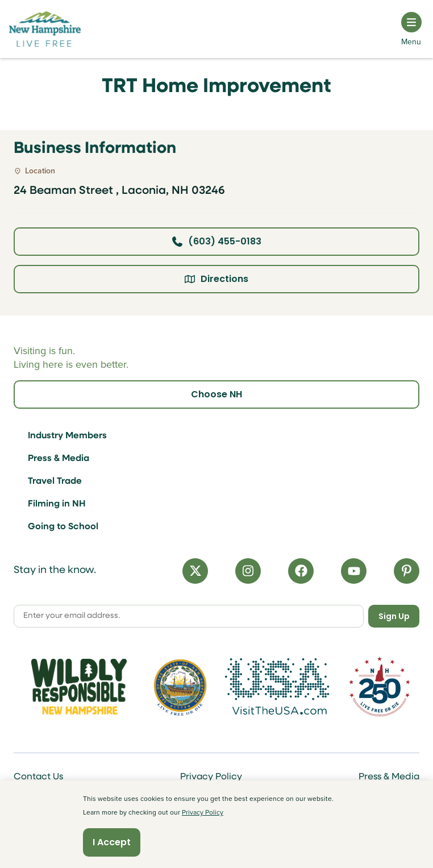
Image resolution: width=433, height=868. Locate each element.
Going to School (63, 527)
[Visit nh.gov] (180, 687)
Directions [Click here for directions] (216, 279)
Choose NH (216, 394)
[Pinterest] (407, 571)
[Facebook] (301, 571)
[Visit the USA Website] (281, 687)
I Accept (112, 842)
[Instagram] (248, 571)
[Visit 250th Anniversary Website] (380, 686)
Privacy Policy (211, 777)
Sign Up (394, 616)
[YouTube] (354, 571)
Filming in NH (57, 504)
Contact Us (38, 777)
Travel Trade (55, 481)
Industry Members (67, 436)
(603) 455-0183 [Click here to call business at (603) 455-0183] (217, 241)
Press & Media (59, 459)
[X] (195, 571)
